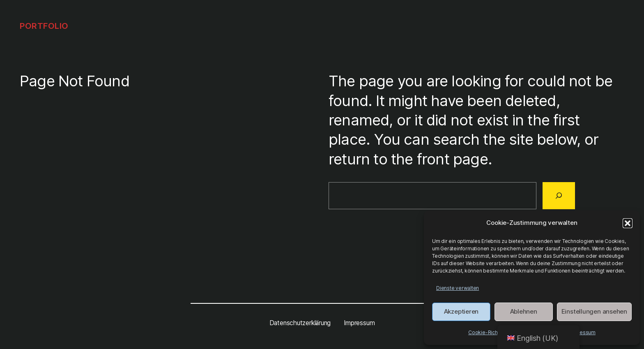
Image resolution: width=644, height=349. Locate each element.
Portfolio (44, 26)
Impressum (582, 332)
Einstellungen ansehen (594, 311)
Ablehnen (524, 311)
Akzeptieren (461, 311)
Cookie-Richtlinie (488, 332)
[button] (628, 223)
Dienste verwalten (458, 288)
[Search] (559, 195)
